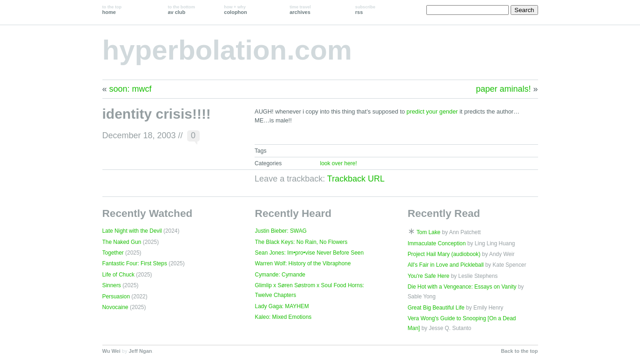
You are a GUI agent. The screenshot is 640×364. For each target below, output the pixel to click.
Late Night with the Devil (132, 231)
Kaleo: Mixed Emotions (283, 317)
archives (300, 10)
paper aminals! (503, 89)
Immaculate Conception (437, 243)
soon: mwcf (131, 89)
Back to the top (519, 351)
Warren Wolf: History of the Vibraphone (303, 263)
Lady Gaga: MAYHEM (282, 306)
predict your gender (432, 111)
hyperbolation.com (227, 50)
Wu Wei (111, 351)
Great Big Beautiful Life (436, 308)
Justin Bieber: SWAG (281, 231)
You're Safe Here (429, 276)
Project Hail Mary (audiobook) (444, 254)
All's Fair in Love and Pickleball (446, 265)
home (112, 10)
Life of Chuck (118, 275)
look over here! (338, 163)
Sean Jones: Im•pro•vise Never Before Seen (310, 253)
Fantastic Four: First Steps (135, 263)
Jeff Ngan (140, 351)
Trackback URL (356, 179)
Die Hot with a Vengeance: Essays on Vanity (462, 287)
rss (365, 10)
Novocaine (115, 307)
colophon (235, 10)
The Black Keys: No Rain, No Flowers (301, 242)
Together (113, 253)
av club (181, 10)
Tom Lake (429, 232)
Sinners (112, 285)
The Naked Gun (122, 242)
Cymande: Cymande (280, 275)
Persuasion (116, 297)
